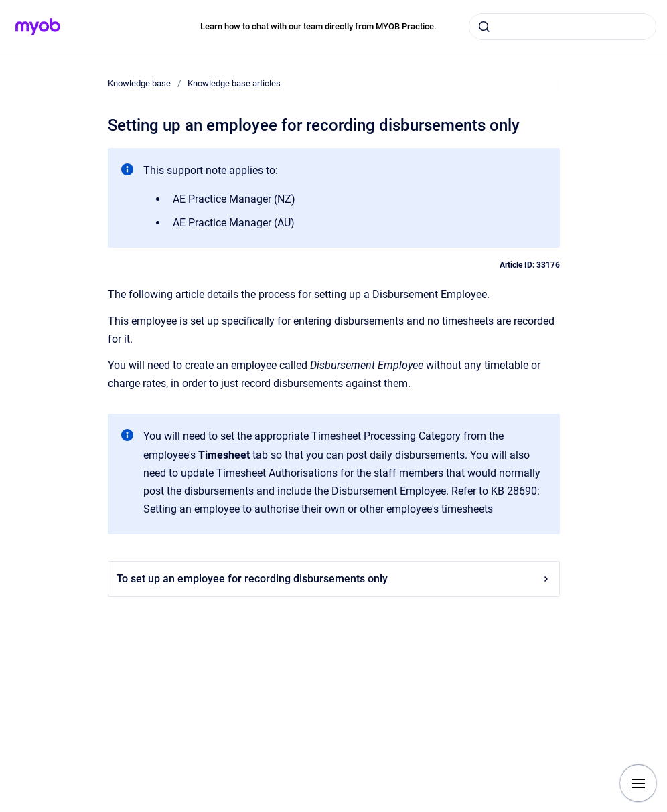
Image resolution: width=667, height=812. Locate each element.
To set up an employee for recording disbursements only (334, 579)
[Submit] (484, 27)
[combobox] (563, 27)
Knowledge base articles (234, 83)
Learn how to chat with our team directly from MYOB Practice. (318, 26)
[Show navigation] (638, 783)
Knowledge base (139, 83)
